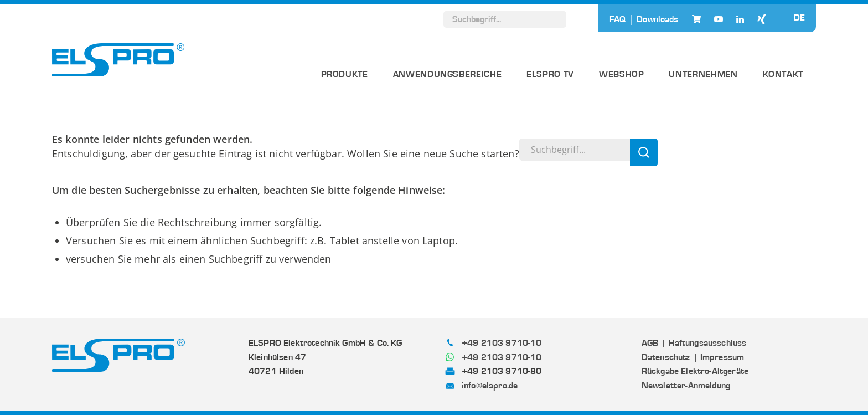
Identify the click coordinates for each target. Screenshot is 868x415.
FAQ (618, 19)
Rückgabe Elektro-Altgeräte (695, 371)
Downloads (657, 19)
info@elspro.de (490, 386)
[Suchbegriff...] (505, 19)
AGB (650, 343)
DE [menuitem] (799, 18)
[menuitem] (799, 17)
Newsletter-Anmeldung (686, 386)
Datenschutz (666, 357)
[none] (799, 17)
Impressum (722, 357)
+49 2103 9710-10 (502, 343)
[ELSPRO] (118, 60)
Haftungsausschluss (708, 343)
